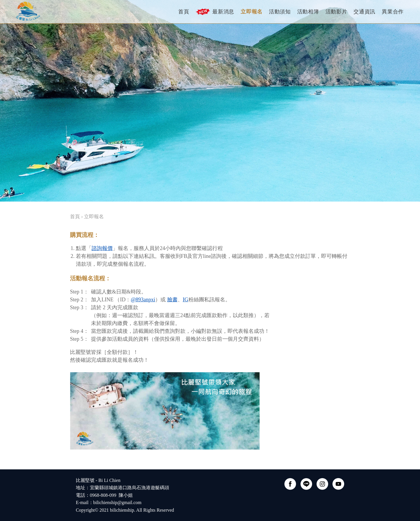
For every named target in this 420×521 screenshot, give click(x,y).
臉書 (172, 300)
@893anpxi (143, 300)
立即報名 (252, 12)
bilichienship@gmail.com (117, 502)
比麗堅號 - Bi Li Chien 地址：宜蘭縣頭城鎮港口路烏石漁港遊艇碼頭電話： (123, 488)
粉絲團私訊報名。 (209, 300)
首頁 (184, 12)
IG (186, 300)
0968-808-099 (103, 495)
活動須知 (280, 12)
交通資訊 (364, 12)
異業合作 (393, 12)
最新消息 (215, 12)
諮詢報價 (102, 248)
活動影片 (336, 12)
